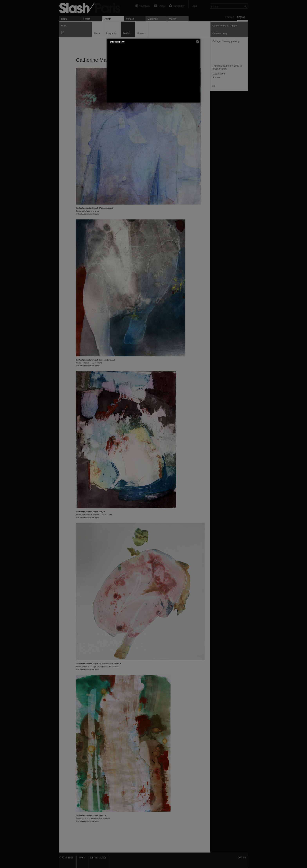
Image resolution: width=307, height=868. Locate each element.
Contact (242, 858)
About (82, 858)
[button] (197, 42)
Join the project (98, 858)
